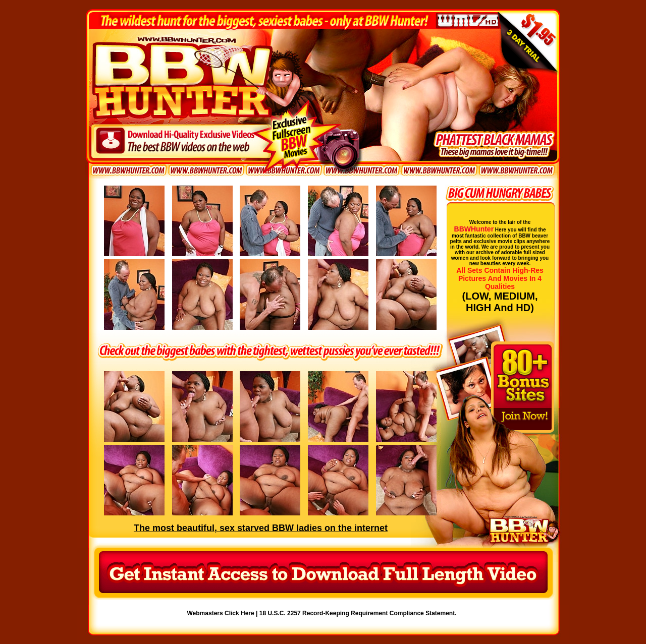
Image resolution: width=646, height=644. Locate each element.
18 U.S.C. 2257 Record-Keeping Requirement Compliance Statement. (358, 613)
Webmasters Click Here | (223, 613)
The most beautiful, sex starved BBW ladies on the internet (261, 528)
